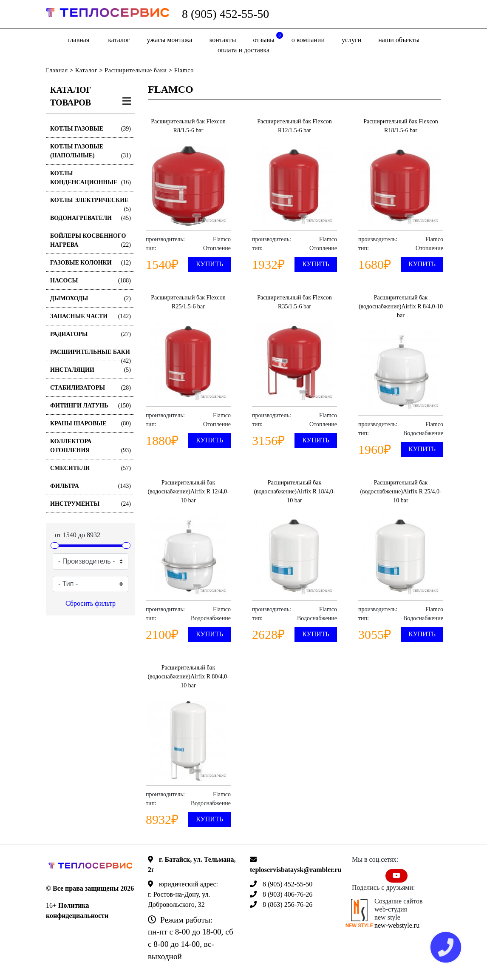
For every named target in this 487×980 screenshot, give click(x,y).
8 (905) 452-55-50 (225, 14)
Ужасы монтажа (169, 40)
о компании (308, 40)
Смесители (91, 468)
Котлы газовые (91, 129)
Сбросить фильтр (91, 603)
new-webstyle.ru (397, 925)
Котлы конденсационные (91, 178)
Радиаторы (91, 334)
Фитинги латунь (91, 406)
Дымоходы (91, 298)
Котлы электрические (91, 203)
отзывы (268, 38)
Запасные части (91, 316)
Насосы (91, 281)
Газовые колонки (91, 263)
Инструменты (91, 504)
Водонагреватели (91, 218)
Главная (78, 40)
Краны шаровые (91, 423)
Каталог (119, 40)
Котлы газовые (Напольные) (91, 152)
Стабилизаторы (91, 388)
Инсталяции (91, 370)
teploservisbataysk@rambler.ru (296, 870)
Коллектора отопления (91, 446)
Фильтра (91, 486)
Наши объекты (399, 40)
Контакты (222, 40)
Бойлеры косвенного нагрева (91, 241)
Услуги (351, 40)
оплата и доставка (243, 50)
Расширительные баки (136, 70)
